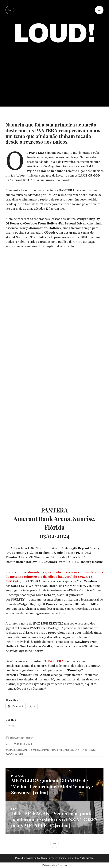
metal (37, 750)
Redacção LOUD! (21, 738)
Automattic (87, 858)
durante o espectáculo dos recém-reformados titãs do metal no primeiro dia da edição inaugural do (54, 577)
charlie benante (19, 750)
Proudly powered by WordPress (35, 858)
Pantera (50, 750)
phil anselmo (68, 750)
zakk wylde (15, 754)
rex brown (87, 750)
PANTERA (56, 661)
